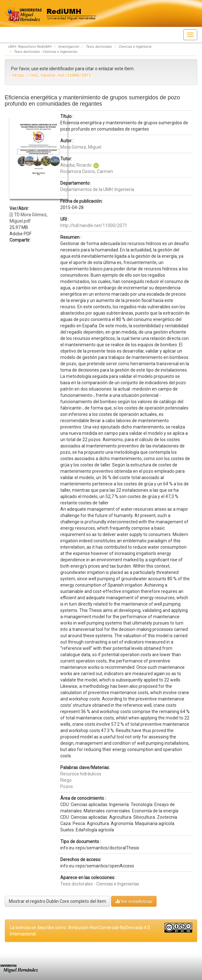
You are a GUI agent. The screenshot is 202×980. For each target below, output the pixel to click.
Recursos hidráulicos (81, 774)
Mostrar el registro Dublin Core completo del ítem (57, 901)
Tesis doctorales (99, 47)
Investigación (68, 47)
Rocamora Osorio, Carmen (87, 171)
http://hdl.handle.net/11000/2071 (94, 225)
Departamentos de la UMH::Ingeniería (97, 189)
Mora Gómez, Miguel (81, 147)
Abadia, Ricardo (76, 165)
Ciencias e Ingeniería (135, 47)
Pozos (67, 786)
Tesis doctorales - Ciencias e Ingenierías (45, 52)
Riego (66, 780)
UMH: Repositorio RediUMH (30, 47)
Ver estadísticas (134, 901)
